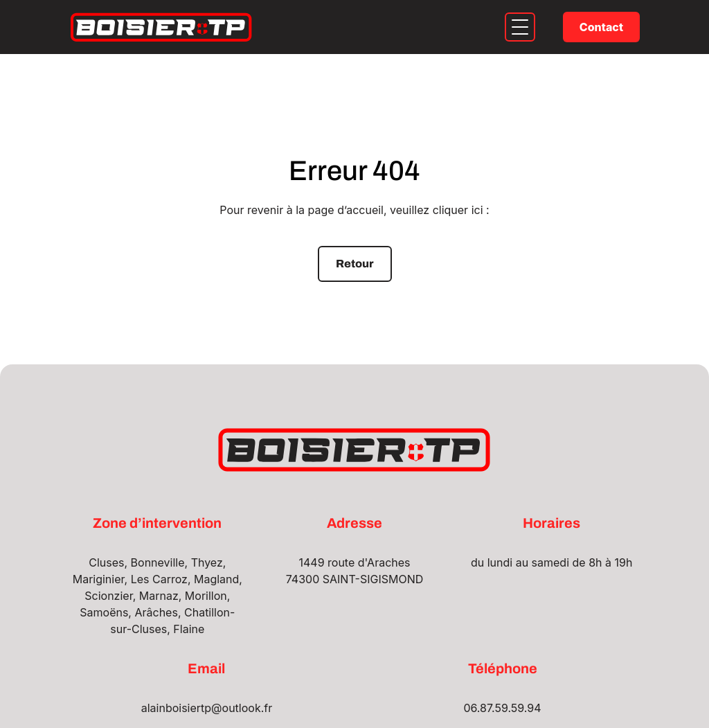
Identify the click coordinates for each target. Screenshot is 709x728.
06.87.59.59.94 (502, 708)
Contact (601, 27)
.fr (267, 708)
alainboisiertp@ (182, 708)
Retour (355, 264)
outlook (242, 708)
